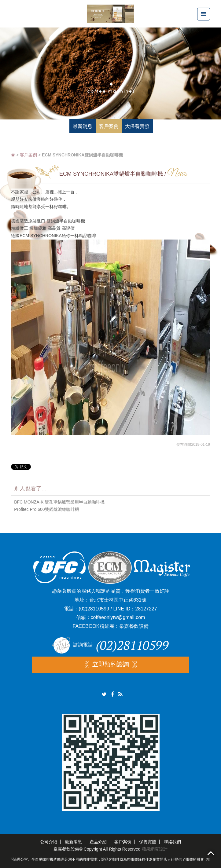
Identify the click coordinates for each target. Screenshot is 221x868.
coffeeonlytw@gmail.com (118, 617)
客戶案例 (28, 155)
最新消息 (73, 842)
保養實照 (148, 842)
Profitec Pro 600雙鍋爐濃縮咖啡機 (46, 509)
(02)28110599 (94, 609)
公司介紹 (49, 842)
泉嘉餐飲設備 (134, 626)
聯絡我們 (172, 842)
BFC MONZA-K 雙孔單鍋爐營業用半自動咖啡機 (59, 502)
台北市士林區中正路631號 (118, 600)
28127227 (146, 609)
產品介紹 (98, 842)
